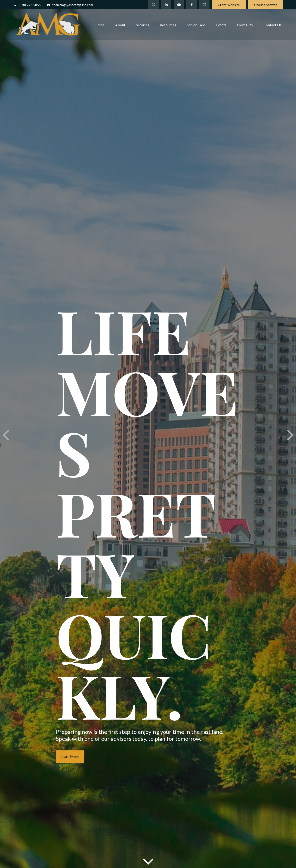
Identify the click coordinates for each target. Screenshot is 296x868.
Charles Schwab (266, 5)
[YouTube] (179, 5)
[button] (100, 25)
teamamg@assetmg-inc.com (70, 5)
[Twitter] (153, 5)
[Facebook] (192, 5)
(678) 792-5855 (27, 5)
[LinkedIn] (166, 5)
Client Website (229, 5)
